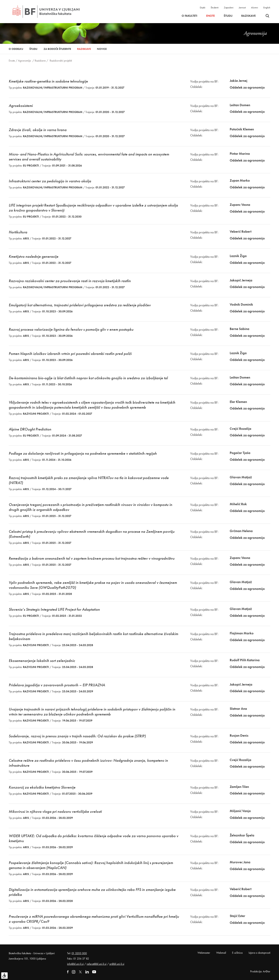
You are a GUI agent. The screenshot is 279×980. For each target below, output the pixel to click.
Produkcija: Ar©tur (260, 971)
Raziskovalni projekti (61, 61)
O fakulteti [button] (189, 16)
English (267, 7)
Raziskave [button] (248, 16)
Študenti (215, 7)
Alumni (255, 7)
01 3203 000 (79, 953)
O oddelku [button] (16, 49)
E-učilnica (237, 953)
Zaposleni (229, 7)
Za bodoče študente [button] (57, 49)
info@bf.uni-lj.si (75, 964)
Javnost (242, 7)
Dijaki (203, 7)
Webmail (221, 953)
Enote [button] (210, 16)
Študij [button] (228, 16)
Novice (102, 49)
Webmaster (204, 953)
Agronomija (24, 61)
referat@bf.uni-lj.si (97, 964)
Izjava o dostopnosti (259, 953)
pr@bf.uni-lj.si (117, 964)
